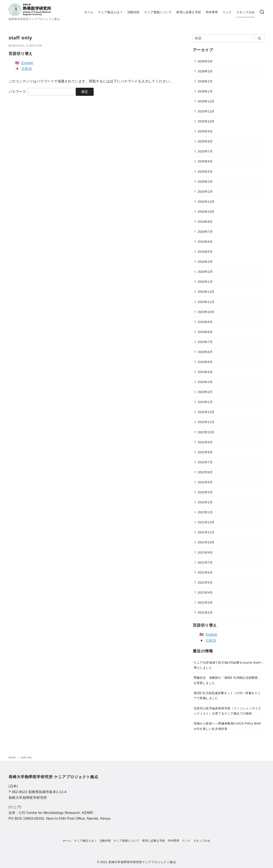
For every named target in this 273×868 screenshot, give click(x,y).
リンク (227, 12)
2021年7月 (205, 562)
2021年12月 (206, 522)
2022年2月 (205, 502)
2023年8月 (205, 332)
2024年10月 (206, 212)
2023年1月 (205, 402)
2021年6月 (205, 572)
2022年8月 (205, 452)
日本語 (27, 69)
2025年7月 (205, 151)
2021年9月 (205, 552)
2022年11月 (206, 422)
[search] (259, 38)
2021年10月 (206, 542)
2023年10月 (206, 312)
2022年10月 (206, 432)
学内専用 (212, 12)
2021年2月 (205, 613)
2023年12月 (206, 292)
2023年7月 (205, 342)
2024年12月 (206, 202)
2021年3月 (205, 603)
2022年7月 (205, 462)
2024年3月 (205, 262)
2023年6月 (205, 352)
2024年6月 (205, 242)
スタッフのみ (245, 12)
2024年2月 (205, 272)
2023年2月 (205, 392)
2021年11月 (206, 532)
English (27, 63)
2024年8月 (205, 222)
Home (12, 758)
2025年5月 (205, 172)
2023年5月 (205, 362)
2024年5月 (205, 252)
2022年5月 (205, 482)
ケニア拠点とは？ (110, 12)
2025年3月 (205, 182)
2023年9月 (205, 322)
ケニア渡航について (158, 12)
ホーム (89, 12)
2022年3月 (205, 492)
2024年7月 (205, 232)
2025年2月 (205, 192)
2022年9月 (205, 442)
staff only (26, 758)
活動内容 (134, 12)
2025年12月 (206, 101)
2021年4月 (205, 593)
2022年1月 (205, 512)
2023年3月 (205, 382)
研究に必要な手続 (189, 12)
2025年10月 (206, 121)
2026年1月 (205, 91)
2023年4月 (205, 372)
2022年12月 (206, 412)
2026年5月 (205, 61)
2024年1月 (205, 282)
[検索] (262, 12)
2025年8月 (205, 141)
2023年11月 (206, 302)
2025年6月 (205, 161)
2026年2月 (205, 81)
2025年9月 (205, 131)
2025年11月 (206, 111)
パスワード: (42, 92)
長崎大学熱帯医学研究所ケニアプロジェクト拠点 (142, 862)
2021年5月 (205, 582)
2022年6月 (205, 472)
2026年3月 (205, 71)
